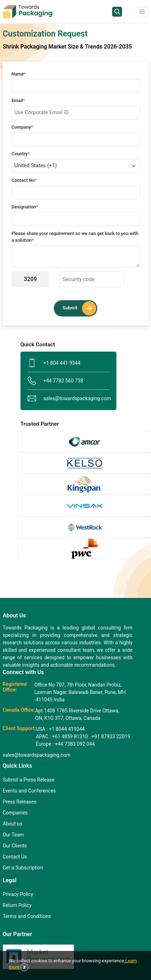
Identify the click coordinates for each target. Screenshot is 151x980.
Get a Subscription (23, 868)
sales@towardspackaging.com (69, 399)
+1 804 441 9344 (54, 363)
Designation (25, 207)
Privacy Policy (18, 894)
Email (18, 100)
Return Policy (17, 905)
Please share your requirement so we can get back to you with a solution (75, 237)
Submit (79, 308)
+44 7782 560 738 (56, 381)
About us (13, 824)
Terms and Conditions (27, 916)
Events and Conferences (29, 791)
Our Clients (15, 846)
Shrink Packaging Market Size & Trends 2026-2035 (67, 47)
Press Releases (20, 802)
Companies (15, 813)
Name (19, 74)
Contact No (24, 180)
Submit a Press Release (29, 780)
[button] (142, 12)
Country (21, 154)
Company (22, 127)
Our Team (13, 835)
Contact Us (15, 857)
